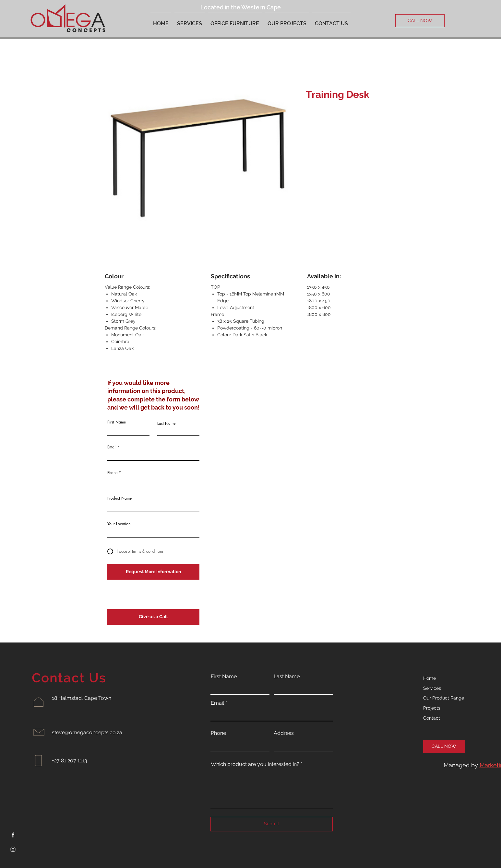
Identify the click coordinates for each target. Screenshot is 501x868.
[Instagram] (13, 849)
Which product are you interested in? (255, 764)
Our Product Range (444, 698)
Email (112, 447)
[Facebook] (13, 835)
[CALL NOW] (420, 21)
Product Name (119, 498)
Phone (112, 473)
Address (284, 733)
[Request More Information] (153, 572)
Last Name (166, 423)
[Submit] (272, 824)
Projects (432, 708)
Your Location (119, 524)
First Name (117, 422)
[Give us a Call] (153, 617)
